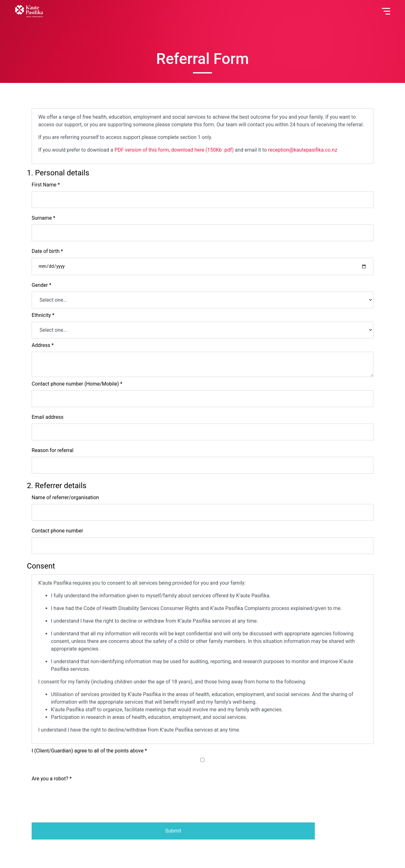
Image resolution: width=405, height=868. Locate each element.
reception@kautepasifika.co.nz (303, 150)
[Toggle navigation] (386, 11)
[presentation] (80, 797)
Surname (44, 218)
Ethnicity (43, 315)
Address (43, 345)
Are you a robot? (52, 779)
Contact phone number (57, 531)
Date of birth (47, 251)
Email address (48, 417)
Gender (41, 285)
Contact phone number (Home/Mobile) (77, 384)
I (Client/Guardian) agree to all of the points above (89, 751)
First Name (46, 185)
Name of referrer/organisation (65, 497)
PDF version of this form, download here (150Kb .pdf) (174, 150)
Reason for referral (53, 450)
